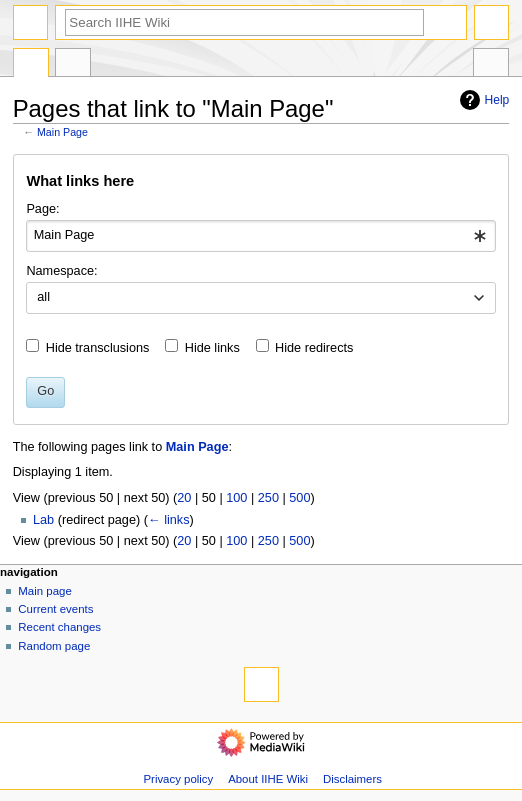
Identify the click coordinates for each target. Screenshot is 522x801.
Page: (42, 209)
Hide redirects (314, 348)
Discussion (73, 65)
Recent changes (59, 627)
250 (268, 498)
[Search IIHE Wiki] (244, 22)
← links (169, 520)
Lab (43, 520)
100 (236, 498)
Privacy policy (178, 779)
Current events (55, 609)
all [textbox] (43, 297)
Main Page (62, 132)
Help (482, 100)
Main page (45, 591)
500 (299, 498)
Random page (54, 646)
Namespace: (61, 271)
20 (184, 498)
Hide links (212, 348)
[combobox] (260, 236)
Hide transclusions (98, 348)
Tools (491, 65)
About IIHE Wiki (268, 779)
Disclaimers (352, 779)
